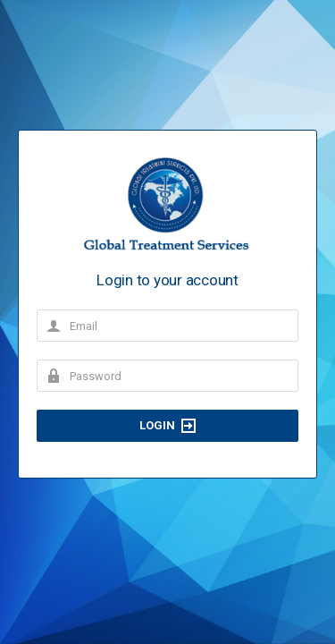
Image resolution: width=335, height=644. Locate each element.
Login (167, 426)
